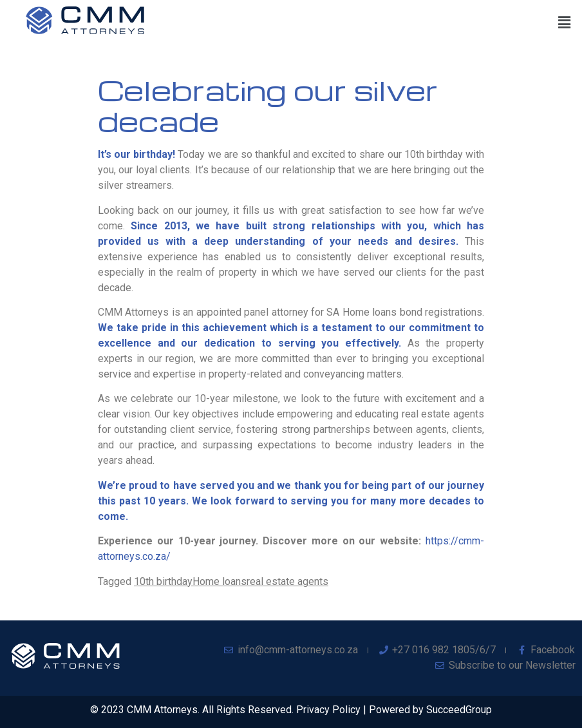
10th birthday (163, 581)
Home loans (220, 581)
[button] (565, 23)
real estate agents (287, 581)
